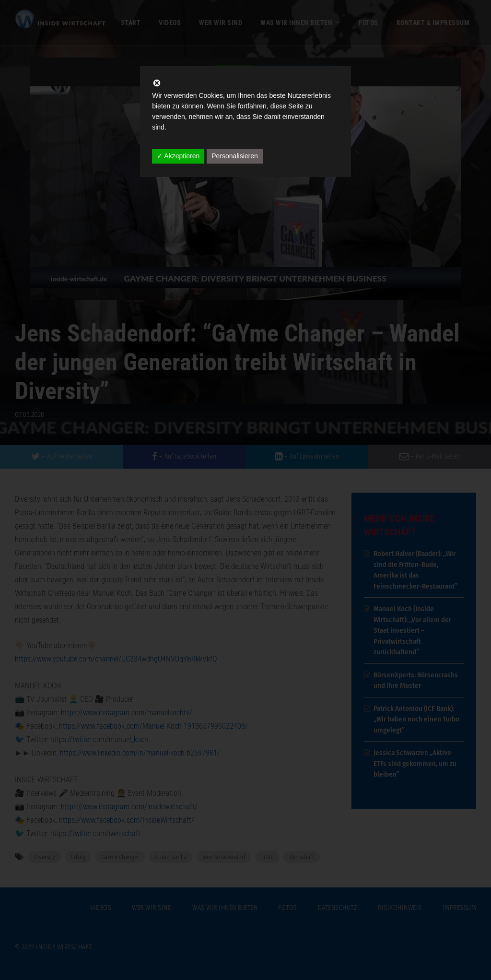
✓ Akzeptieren (178, 156)
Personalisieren (235, 156)
